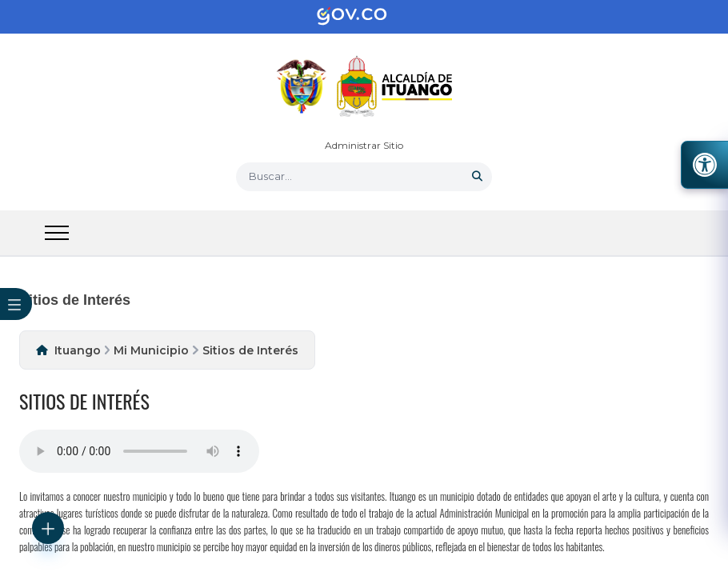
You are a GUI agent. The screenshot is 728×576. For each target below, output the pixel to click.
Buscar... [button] (270, 176)
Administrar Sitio (364, 145)
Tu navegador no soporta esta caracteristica (139, 451)
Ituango (78, 350)
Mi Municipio (151, 350)
